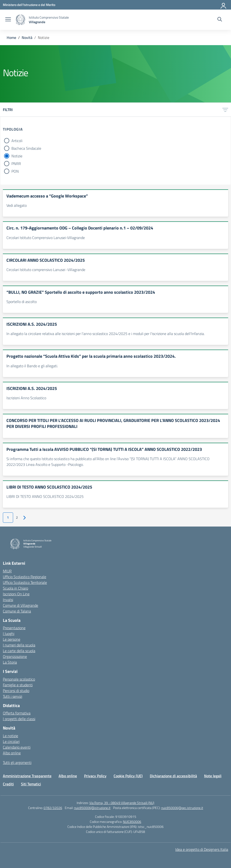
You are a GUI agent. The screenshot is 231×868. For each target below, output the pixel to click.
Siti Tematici (31, 784)
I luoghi (9, 634)
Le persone (12, 639)
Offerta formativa (17, 713)
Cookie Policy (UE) (128, 776)
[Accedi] (224, 5)
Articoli (17, 141)
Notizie (17, 156)
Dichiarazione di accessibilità (173, 776)
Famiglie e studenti (18, 685)
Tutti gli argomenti (17, 762)
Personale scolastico (19, 679)
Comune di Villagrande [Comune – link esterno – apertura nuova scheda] (20, 605)
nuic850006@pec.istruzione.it (182, 808)
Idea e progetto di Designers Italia (202, 849)
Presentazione (14, 628)
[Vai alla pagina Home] (11, 37)
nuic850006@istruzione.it (92, 808)
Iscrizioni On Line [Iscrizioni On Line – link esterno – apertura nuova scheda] (16, 594)
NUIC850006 (132, 822)
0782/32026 (53, 808)
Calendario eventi (17, 747)
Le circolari (11, 741)
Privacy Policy (95, 776)
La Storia (10, 662)
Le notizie (10, 736)
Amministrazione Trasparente (27, 776)
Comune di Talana (17, 611)
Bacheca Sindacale (26, 148)
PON (15, 171)
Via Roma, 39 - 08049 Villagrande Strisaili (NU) (122, 803)
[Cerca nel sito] (220, 20)
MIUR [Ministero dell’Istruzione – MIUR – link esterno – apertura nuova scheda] (7, 571)
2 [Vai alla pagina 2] (17, 517)
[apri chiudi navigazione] (8, 20)
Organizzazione (15, 656)
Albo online (12, 753)
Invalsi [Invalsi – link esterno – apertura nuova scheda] (8, 600)
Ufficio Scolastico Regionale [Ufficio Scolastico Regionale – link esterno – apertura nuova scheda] (25, 577)
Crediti (8, 784)
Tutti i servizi (13, 696)
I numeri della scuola (19, 645)
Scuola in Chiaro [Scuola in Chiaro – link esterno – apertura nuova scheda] (15, 588)
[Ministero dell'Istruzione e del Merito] (29, 5)
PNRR (16, 164)
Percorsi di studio (16, 691)
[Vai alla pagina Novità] (27, 37)
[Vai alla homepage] (20, 20)
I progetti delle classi (19, 719)
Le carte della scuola (19, 651)
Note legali (213, 776)
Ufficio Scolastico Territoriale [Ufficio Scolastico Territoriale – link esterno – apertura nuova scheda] (25, 582)
